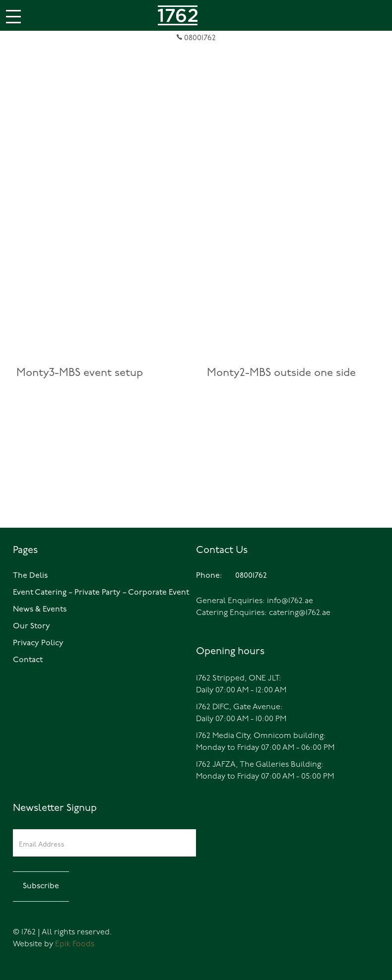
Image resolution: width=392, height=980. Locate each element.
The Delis (30, 576)
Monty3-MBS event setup (80, 373)
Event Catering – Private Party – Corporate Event (101, 593)
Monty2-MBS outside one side (281, 373)
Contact (28, 660)
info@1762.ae (290, 601)
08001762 (196, 38)
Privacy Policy (38, 643)
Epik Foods (75, 944)
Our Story (32, 626)
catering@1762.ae (300, 613)
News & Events (40, 610)
